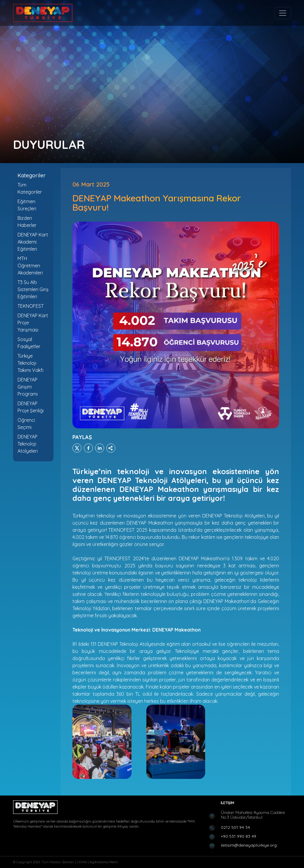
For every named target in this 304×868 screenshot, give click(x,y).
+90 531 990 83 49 (239, 836)
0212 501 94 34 (235, 827)
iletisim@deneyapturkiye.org (249, 845)
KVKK (83, 862)
